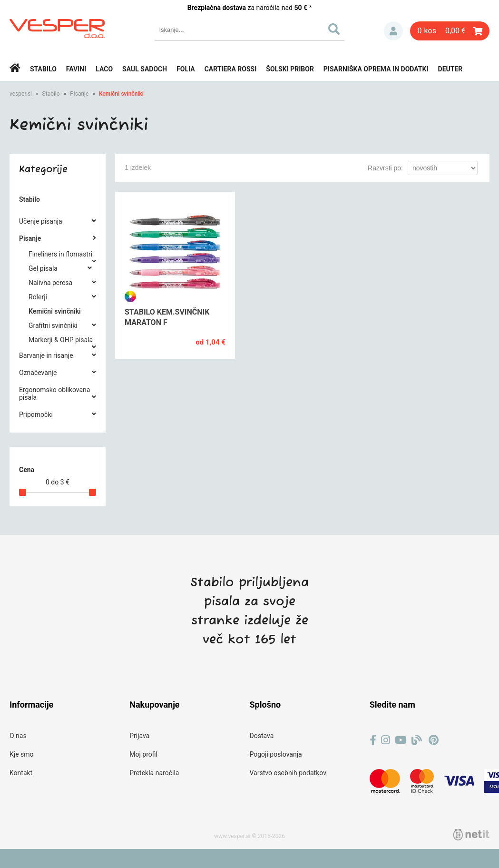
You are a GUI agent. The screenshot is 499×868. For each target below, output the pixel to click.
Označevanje (38, 373)
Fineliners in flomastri (60, 254)
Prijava (393, 31)
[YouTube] (401, 740)
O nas (18, 736)
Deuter (450, 69)
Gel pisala (43, 268)
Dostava (262, 736)
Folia (186, 69)
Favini (76, 69)
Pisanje (79, 94)
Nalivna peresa (50, 283)
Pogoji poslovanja (276, 754)
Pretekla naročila (154, 773)
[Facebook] (373, 740)
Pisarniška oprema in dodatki (376, 69)
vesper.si (21, 94)
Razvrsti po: (385, 168)
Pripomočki (36, 414)
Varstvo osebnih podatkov (288, 773)
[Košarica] (450, 31)
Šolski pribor (290, 69)
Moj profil (143, 754)
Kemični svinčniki (121, 94)
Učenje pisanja (41, 221)
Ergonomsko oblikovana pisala (54, 394)
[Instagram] (386, 740)
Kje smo (22, 754)
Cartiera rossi (231, 69)
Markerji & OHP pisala (61, 340)
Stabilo (43, 69)
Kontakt (21, 773)
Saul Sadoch (145, 69)
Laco (104, 69)
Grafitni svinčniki (53, 325)
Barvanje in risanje (46, 355)
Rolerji (38, 297)
